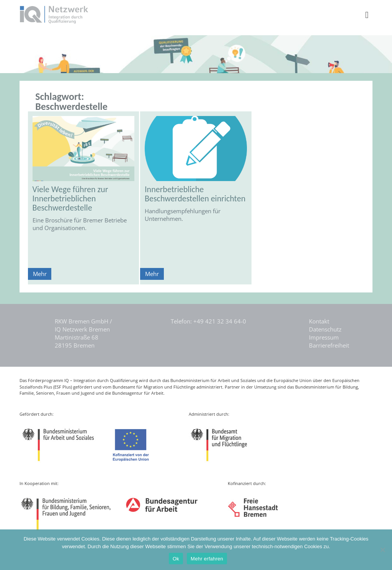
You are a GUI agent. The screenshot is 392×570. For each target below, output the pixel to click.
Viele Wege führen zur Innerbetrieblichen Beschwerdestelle (70, 198)
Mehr (40, 274)
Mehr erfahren (207, 559)
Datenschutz (325, 329)
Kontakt (319, 321)
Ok (176, 559)
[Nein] (382, 550)
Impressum (324, 337)
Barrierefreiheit (329, 345)
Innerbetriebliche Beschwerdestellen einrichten (195, 194)
